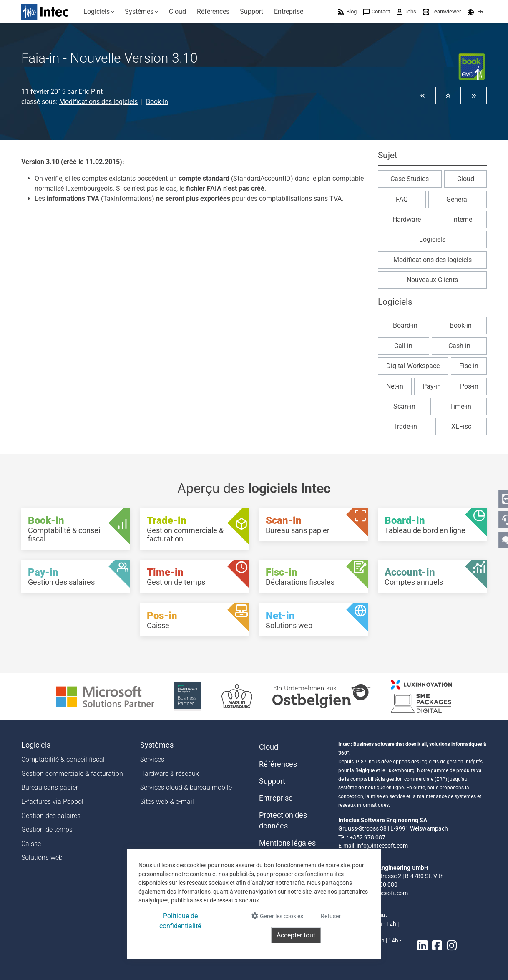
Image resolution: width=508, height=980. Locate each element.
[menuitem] (99, 12)
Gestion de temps (47, 830)
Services (152, 759)
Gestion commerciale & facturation (72, 774)
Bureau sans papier (50, 787)
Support (272, 781)
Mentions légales (287, 843)
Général (458, 199)
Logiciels (432, 239)
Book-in (157, 102)
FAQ (402, 199)
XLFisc (461, 426)
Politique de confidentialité (180, 921)
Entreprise (276, 798)
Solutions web (42, 857)
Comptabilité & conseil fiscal (63, 759)
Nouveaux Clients (432, 280)
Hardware (407, 219)
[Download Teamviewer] (442, 11)
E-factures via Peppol (52, 802)
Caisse (31, 844)
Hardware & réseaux (170, 774)
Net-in (395, 386)
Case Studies (410, 179)
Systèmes (157, 745)
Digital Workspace (413, 366)
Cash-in (459, 346)
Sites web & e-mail (167, 802)
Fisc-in (469, 366)
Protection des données (283, 821)
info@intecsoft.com (382, 846)
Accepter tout (296, 935)
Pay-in (432, 386)
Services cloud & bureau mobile (186, 787)
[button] (475, 11)
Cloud (466, 179)
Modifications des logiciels (98, 102)
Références (278, 764)
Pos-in (469, 386)
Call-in (403, 346)
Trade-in (405, 426)
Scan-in (404, 406)
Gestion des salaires (51, 816)
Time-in (460, 406)
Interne (462, 219)
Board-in (405, 325)
